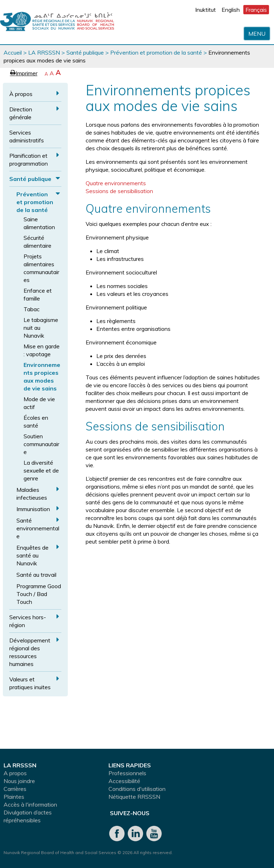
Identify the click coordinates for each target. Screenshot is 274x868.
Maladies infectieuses (32, 494)
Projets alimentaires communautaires (41, 268)
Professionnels (127, 773)
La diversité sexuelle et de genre (41, 470)
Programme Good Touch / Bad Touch (39, 594)
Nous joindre (19, 781)
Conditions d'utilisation (137, 789)
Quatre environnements (116, 183)
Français (256, 10)
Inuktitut (205, 10)
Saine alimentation (39, 223)
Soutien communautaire (41, 444)
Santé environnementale (38, 528)
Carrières (15, 789)
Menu (257, 34)
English (231, 10)
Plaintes (14, 797)
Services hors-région (28, 621)
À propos (21, 94)
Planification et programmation (29, 160)
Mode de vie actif (39, 403)
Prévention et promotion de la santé (156, 52)
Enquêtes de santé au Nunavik (32, 555)
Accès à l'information (30, 804)
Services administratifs (27, 136)
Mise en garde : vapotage (42, 350)
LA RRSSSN (44, 52)
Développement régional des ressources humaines (30, 652)
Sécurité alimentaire (37, 242)
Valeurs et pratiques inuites (30, 683)
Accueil (13, 52)
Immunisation (33, 509)
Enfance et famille (38, 294)
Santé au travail (36, 575)
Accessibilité (124, 781)
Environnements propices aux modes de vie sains (42, 377)
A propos (15, 773)
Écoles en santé (36, 422)
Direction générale (21, 113)
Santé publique (85, 52)
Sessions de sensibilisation (119, 191)
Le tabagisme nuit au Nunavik (41, 328)
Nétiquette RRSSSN (134, 797)
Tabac (32, 309)
